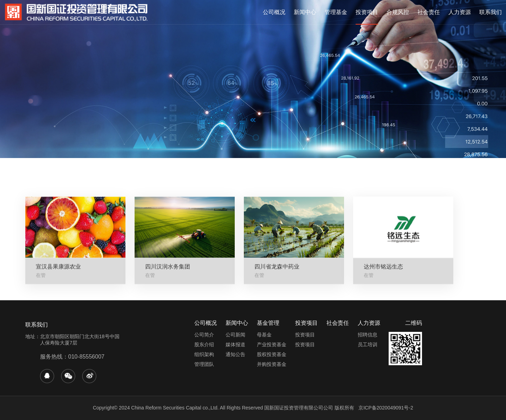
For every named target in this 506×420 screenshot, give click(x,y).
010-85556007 (86, 357)
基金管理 (268, 323)
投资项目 (367, 12)
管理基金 (336, 12)
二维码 (414, 323)
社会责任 (429, 12)
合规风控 (398, 12)
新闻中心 (305, 12)
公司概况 (274, 12)
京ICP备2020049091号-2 (386, 408)
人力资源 (460, 12)
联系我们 (491, 12)
